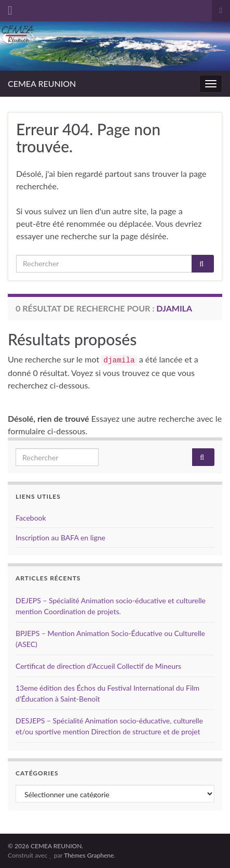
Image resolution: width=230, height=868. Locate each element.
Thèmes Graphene (89, 855)
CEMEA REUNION (42, 83)
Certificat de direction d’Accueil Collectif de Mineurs (98, 666)
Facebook (31, 518)
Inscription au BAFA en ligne (60, 537)
